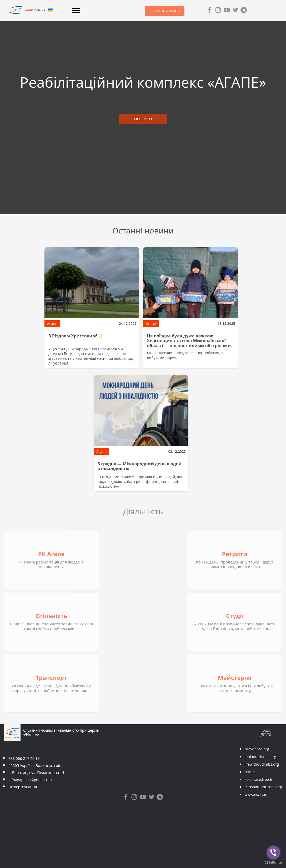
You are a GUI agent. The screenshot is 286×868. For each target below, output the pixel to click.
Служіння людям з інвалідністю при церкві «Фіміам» (61, 732)
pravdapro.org (257, 749)
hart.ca (250, 772)
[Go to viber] (273, 852)
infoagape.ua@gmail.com (30, 780)
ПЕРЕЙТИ (143, 119)
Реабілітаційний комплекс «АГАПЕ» (143, 82)
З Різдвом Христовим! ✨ (76, 336)
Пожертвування (23, 787)
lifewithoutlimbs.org (262, 764)
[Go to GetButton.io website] (273, 863)
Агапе (52, 324)
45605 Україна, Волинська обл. (36, 765)
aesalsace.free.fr (259, 779)
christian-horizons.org (263, 787)
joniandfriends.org (260, 757)
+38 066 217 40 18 (24, 758)
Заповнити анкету (165, 11)
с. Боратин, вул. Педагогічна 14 (36, 773)
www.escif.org (256, 794)
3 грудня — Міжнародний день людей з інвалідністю (139, 466)
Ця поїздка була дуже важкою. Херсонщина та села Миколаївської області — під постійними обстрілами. (190, 341)
